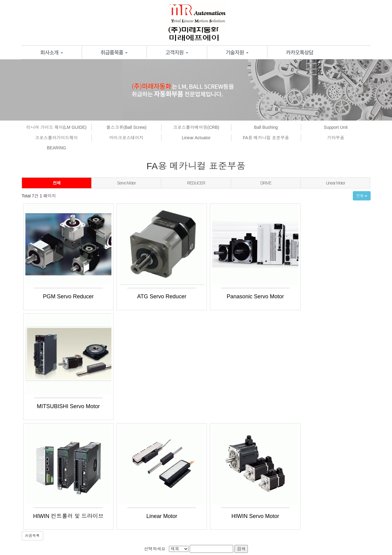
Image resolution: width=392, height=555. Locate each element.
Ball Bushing (266, 127)
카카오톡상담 (300, 52)
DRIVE (266, 183)
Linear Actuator (196, 138)
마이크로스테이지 (126, 138)
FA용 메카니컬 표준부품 (266, 138)
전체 (56, 183)
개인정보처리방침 (72, 490)
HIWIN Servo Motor (232, 406)
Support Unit (336, 127)
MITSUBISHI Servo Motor (316, 296)
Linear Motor (335, 183)
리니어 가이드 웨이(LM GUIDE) (56, 127)
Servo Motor (126, 183)
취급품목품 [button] (114, 52)
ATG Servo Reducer (148, 296)
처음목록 (32, 426)
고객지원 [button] (177, 52)
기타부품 (336, 138)
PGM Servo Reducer (64, 296)
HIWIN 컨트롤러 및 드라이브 (64, 406)
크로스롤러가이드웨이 (57, 138)
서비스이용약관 (38, 490)
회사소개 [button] (52, 52)
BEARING (56, 148)
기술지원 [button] (237, 52)
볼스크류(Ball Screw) (126, 127)
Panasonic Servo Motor (232, 296)
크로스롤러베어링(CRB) (196, 127)
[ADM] (210, 542)
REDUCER (196, 183)
